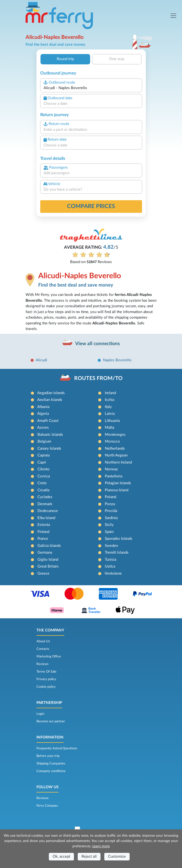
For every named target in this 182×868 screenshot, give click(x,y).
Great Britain (48, 566)
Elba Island (46, 518)
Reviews (43, 664)
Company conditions (51, 771)
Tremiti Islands (117, 553)
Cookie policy (46, 687)
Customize (117, 857)
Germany (45, 553)
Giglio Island (48, 560)
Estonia (44, 525)
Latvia (110, 414)
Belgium (44, 441)
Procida (111, 511)
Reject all (89, 857)
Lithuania (112, 421)
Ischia (109, 400)
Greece (43, 573)
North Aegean (116, 455)
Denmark (45, 504)
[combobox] (91, 88)
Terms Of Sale (46, 672)
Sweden (111, 546)
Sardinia (111, 518)
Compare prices (91, 206)
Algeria (43, 414)
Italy (108, 407)
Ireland (110, 393)
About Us (43, 641)
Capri (42, 462)
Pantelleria (114, 476)
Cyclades (45, 497)
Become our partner (51, 721)
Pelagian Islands (118, 483)
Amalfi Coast (48, 421)
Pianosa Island (117, 490)
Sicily (109, 525)
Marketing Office (49, 656)
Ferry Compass (47, 806)
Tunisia (110, 560)
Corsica (44, 476)
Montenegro (115, 435)
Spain (109, 532)
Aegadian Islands (51, 393)
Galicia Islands (49, 546)
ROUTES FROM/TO (98, 378)
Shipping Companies (51, 763)
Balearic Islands (50, 435)
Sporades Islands (119, 539)
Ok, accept (61, 857)
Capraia (44, 455)
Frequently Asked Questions (57, 748)
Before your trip (48, 756)
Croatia (43, 490)
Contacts (43, 649)
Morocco (112, 441)
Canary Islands (49, 449)
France (43, 539)
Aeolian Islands (50, 400)
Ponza (110, 504)
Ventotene (113, 573)
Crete (42, 483)
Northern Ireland (118, 462)
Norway (111, 469)
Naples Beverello (117, 360)
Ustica (110, 566)
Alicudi (41, 360)
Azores (43, 428)
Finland (43, 532)
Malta (109, 428)
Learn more (101, 846)
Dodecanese (48, 511)
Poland (110, 497)
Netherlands (115, 449)
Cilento (44, 469)
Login (40, 714)
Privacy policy (46, 679)
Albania (43, 407)
